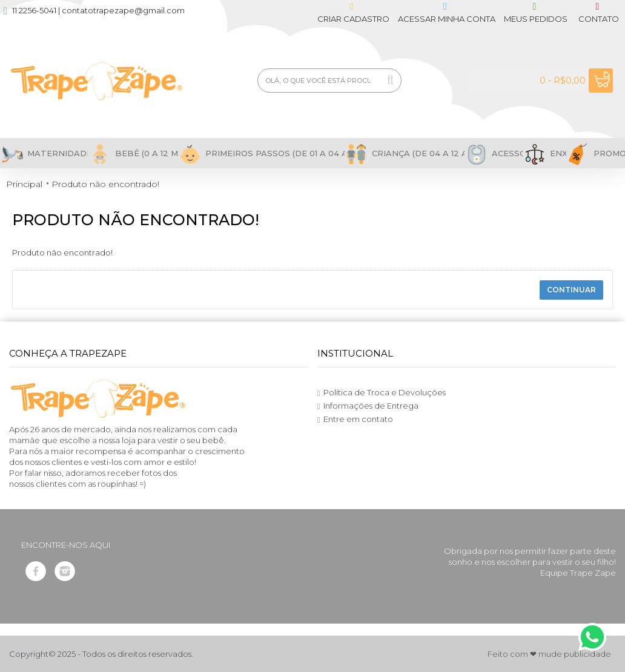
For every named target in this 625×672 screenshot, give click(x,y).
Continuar (571, 290)
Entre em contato (355, 419)
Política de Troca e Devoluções (382, 393)
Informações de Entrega (368, 406)
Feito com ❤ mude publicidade (549, 654)
